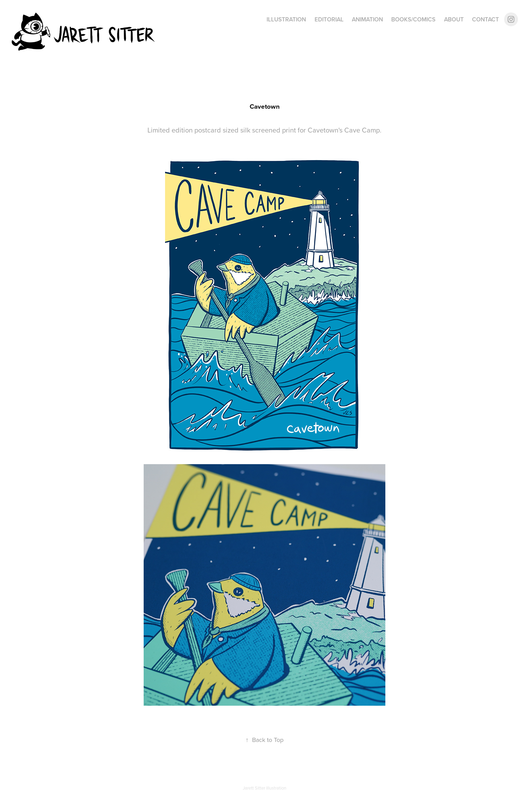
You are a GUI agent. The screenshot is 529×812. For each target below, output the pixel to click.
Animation (367, 19)
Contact (485, 19)
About (454, 19)
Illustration (286, 19)
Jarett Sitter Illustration (264, 788)
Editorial (329, 19)
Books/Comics (413, 19)
